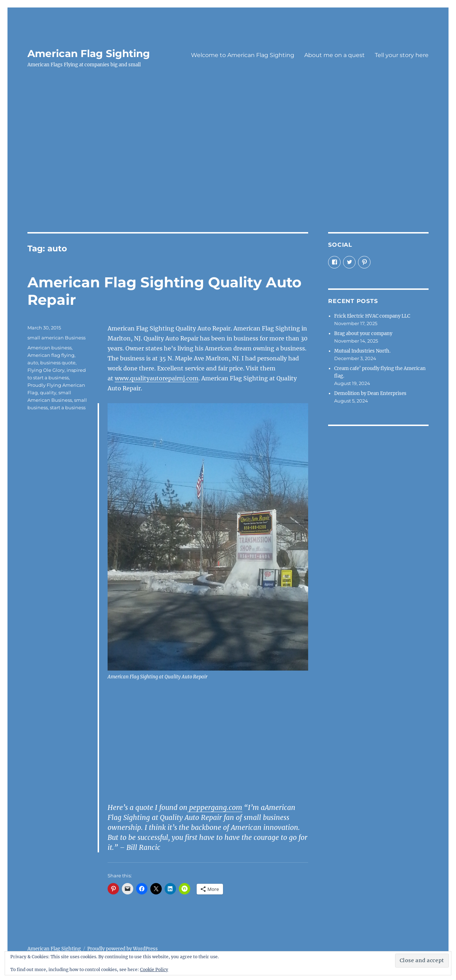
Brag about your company (363, 333)
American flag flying (51, 355)
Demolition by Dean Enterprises (370, 393)
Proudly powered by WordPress (123, 949)
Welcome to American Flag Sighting (243, 55)
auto (33, 363)
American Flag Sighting (89, 53)
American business (50, 348)
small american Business (56, 338)
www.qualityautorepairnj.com (157, 378)
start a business (68, 407)
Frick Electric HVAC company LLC (372, 316)
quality (48, 392)
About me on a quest (335, 55)
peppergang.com (215, 807)
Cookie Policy (154, 969)
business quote (58, 363)
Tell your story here (402, 55)
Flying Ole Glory (46, 370)
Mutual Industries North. (362, 351)
